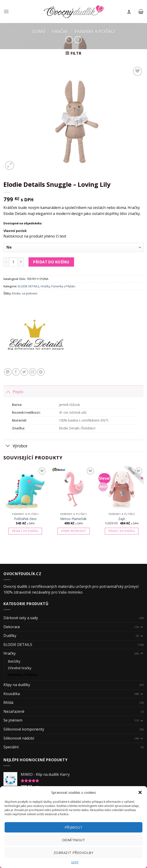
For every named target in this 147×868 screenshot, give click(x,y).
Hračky (60, 31)
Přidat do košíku (51, 262)
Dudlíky (10, 636)
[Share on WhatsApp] (8, 372)
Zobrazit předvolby (73, 853)
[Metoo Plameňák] (73, 488)
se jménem (30, 293)
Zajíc (122, 519)
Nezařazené (14, 711)
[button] (140, 792)
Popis (13, 391)
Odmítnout (73, 840)
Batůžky (14, 661)
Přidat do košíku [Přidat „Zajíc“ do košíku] (122, 531)
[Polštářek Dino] (25, 488)
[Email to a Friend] (33, 372)
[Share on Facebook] (16, 372)
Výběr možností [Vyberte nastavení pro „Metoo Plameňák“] (73, 531)
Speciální (11, 747)
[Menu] (6, 11)
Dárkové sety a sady (21, 618)
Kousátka (12, 694)
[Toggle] (8, 391)
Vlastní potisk (15, 231)
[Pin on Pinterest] (41, 372)
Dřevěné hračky (20, 668)
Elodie (16, 293)
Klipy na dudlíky (17, 685)
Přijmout (74, 827)
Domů (39, 31)
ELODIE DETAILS (29, 286)
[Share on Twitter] (24, 372)
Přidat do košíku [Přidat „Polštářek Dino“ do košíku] (25, 531)
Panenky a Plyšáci (95, 31)
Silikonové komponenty (24, 729)
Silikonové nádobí (19, 738)
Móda (8, 702)
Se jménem (13, 720)
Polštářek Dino (25, 519)
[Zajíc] (122, 488)
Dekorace (12, 627)
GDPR (75, 862)
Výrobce (15, 446)
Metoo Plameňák (73, 519)
